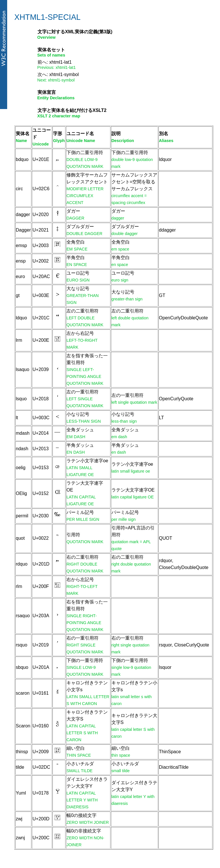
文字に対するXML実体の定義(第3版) (75, 32)
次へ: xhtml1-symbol (58, 74)
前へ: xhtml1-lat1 (55, 62)
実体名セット (51, 50)
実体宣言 (47, 92)
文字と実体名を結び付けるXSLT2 (72, 110)
